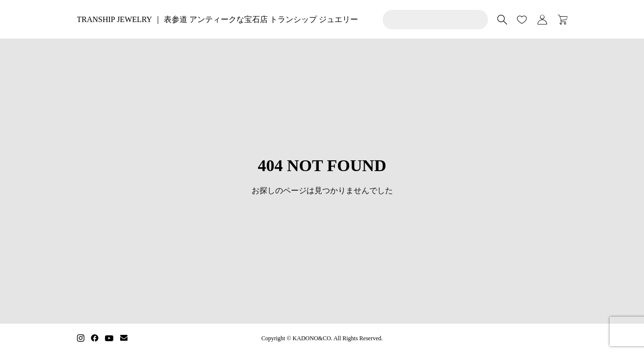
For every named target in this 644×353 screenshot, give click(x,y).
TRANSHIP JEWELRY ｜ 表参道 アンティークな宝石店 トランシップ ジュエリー (218, 19)
